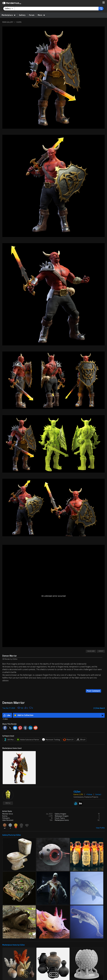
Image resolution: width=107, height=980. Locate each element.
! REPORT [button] (101, 651)
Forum (32, 15)
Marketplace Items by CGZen (14, 945)
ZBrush (81, 740)
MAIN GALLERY (8, 22)
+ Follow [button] (89, 794)
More (41, 15)
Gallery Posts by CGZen (12, 835)
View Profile (100, 828)
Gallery (22, 15)
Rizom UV (68, 740)
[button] (104, 3)
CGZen (77, 792)
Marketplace (9, 15)
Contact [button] (98, 794)
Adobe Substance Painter (28, 740)
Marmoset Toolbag (51, 740)
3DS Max (9, 740)
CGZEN (19, 22)
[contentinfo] (10, 9)
